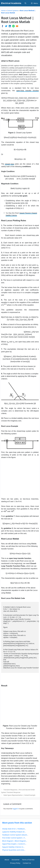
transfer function (31, 91)
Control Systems (13, 10)
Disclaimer (16, 860)
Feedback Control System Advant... (15, 835)
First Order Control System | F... (14, 838)
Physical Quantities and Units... (14, 850)
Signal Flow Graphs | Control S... (14, 844)
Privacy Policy (15, 863)
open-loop (20, 91)
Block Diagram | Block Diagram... (15, 841)
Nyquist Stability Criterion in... (13, 847)
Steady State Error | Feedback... (14, 829)
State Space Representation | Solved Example (19, 795)
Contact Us (27, 863)
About (7, 860)
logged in (16, 809)
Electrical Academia (11, 3)
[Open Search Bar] (25, 3)
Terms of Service (28, 860)
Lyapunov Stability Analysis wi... (14, 832)
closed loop (9, 164)
